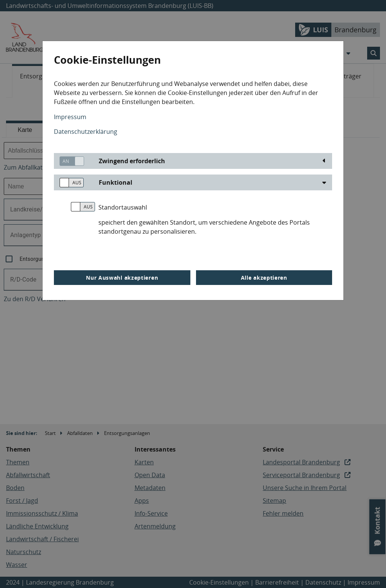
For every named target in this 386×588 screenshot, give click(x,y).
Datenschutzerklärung (86, 132)
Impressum (70, 117)
